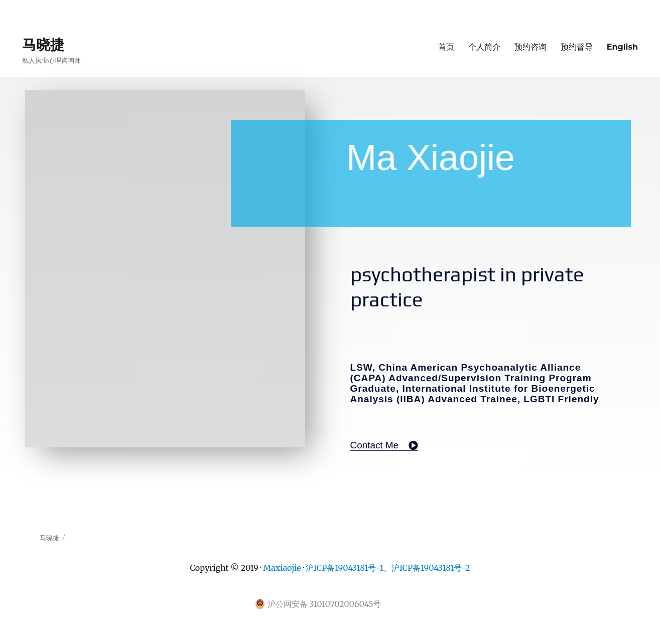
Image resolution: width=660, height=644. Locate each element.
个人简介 (484, 47)
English (622, 47)
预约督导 (577, 47)
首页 (446, 47)
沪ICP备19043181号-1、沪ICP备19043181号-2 (388, 568)
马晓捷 (43, 45)
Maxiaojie (282, 568)
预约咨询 (531, 47)
